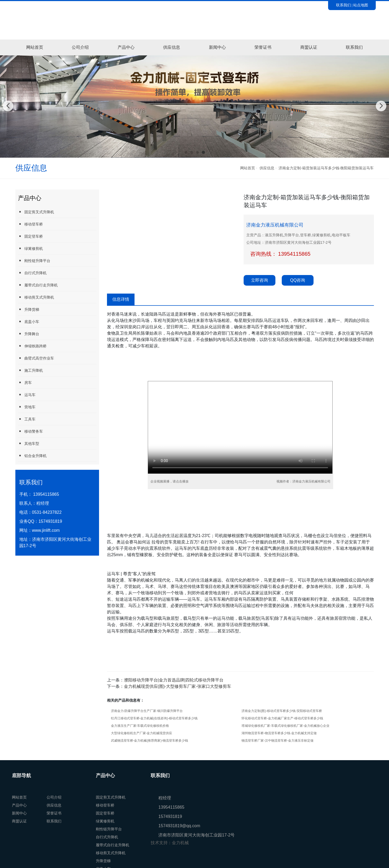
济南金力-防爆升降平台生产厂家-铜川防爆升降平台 (147, 711)
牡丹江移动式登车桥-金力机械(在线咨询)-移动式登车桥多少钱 (154, 718)
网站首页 (35, 47)
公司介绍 (80, 47)
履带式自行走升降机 (38, 285)
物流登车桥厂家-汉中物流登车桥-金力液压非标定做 (278, 741)
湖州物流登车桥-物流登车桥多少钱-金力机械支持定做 (279, 733)
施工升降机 (30, 370)
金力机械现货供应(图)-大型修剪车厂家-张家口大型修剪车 (178, 686)
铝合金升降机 (32, 456)
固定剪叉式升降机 (36, 212)
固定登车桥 (30, 236)
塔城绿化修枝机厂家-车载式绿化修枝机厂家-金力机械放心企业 (285, 726)
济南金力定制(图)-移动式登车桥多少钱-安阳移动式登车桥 (282, 711)
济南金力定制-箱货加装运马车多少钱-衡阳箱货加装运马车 (326, 168)
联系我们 (343, 5)
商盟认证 (309, 47)
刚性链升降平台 (34, 261)
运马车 (27, 395)
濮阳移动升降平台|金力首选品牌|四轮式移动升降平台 (174, 680)
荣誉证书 (263, 47)
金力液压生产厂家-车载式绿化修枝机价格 (140, 726)
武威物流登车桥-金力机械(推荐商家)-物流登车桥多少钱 (150, 741)
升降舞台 (29, 334)
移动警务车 (30, 431)
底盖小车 (29, 322)
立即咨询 (260, 280)
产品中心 (126, 47)
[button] (186, 152)
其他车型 (29, 443)
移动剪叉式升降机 (36, 297)
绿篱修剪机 (30, 248)
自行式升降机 (32, 273)
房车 (25, 382)
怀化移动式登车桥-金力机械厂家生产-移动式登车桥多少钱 (282, 718)
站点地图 (361, 5)
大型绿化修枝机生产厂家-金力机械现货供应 (142, 733)
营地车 (27, 407)
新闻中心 (217, 47)
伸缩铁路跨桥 (32, 346)
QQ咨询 (298, 280)
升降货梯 (29, 309)
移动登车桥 (30, 224)
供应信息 (172, 47)
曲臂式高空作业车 (36, 358)
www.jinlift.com (46, 530)
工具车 (27, 419)
